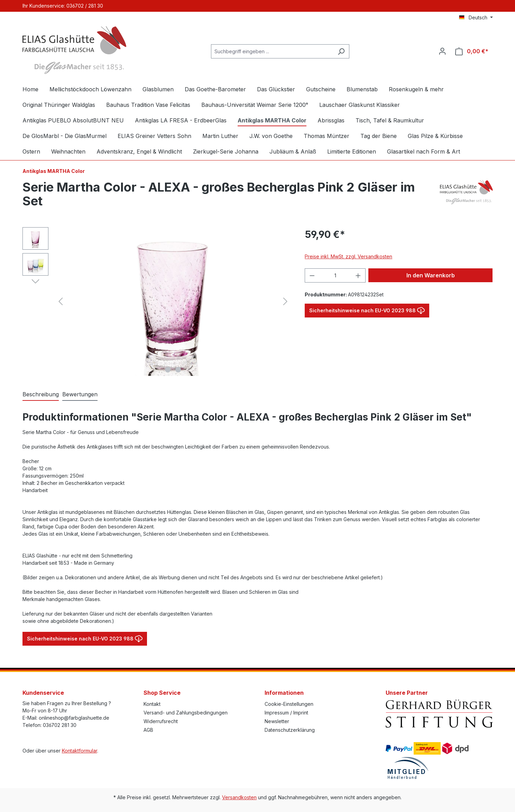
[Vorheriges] (61, 301)
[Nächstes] (285, 301)
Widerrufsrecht (161, 721)
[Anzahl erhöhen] (358, 275)
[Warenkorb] (472, 51)
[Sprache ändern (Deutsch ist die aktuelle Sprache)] (476, 18)
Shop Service (162, 693)
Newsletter (277, 721)
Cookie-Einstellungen (289, 704)
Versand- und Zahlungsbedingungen (186, 713)
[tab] (41, 395)
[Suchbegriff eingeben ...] (272, 51)
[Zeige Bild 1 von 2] (168, 370)
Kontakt (152, 704)
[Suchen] (341, 51)
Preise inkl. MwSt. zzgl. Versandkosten (348, 256)
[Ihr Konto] (442, 51)
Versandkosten (239, 797)
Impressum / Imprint (286, 713)
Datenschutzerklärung (290, 730)
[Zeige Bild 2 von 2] (178, 370)
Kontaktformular (80, 751)
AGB (148, 730)
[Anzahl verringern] (312, 275)
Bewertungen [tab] (80, 394)
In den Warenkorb (431, 275)
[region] (157, 302)
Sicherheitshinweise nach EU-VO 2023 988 (367, 309)
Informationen (284, 693)
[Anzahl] (335, 275)
